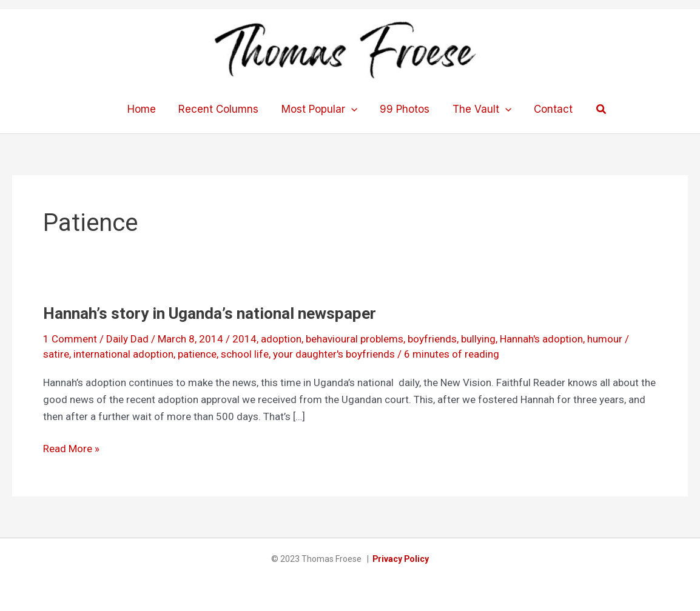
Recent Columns (221, 109)
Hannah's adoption (541, 339)
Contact (548, 109)
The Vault (479, 109)
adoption (281, 339)
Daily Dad (127, 339)
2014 (244, 339)
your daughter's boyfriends (334, 354)
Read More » (71, 449)
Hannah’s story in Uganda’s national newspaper (210, 313)
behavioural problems (355, 339)
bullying (478, 339)
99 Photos (404, 109)
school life (245, 354)
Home (146, 109)
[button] (596, 109)
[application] (352, 109)
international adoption (123, 354)
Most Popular (320, 109)
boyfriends (432, 339)
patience (197, 354)
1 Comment (70, 339)
